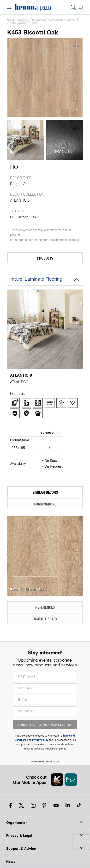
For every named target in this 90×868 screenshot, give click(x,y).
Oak (26, 184)
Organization (45, 823)
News (11, 861)
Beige (15, 184)
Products (31, 258)
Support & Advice (45, 848)
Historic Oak (61, 151)
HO (14, 167)
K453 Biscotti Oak (24, 23)
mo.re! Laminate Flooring (45, 279)
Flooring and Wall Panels (47, 20)
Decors (23, 20)
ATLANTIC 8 (72, 20)
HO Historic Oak (23, 217)
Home (11, 20)
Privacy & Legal (45, 835)
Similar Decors (33, 492)
